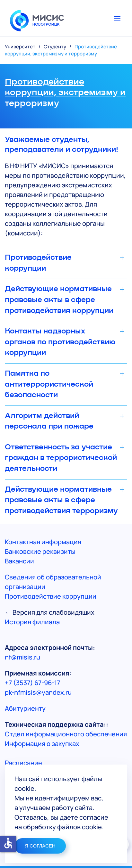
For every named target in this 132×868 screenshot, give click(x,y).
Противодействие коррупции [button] (38, 263)
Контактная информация (43, 542)
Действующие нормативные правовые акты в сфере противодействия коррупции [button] (59, 300)
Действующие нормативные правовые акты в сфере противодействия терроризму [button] (61, 500)
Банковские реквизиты (40, 551)
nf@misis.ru (22, 657)
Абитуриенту (25, 708)
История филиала (32, 622)
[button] (121, 18)
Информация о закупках (42, 744)
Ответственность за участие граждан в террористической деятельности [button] (61, 458)
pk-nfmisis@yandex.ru (38, 692)
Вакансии (19, 561)
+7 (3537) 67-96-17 (32, 683)
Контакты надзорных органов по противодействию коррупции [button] (60, 342)
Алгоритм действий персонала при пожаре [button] (49, 421)
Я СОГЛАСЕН (40, 846)
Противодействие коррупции (51, 596)
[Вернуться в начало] (37, 18)
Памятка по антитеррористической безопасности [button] (49, 384)
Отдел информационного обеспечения (66, 734)
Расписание (23, 763)
